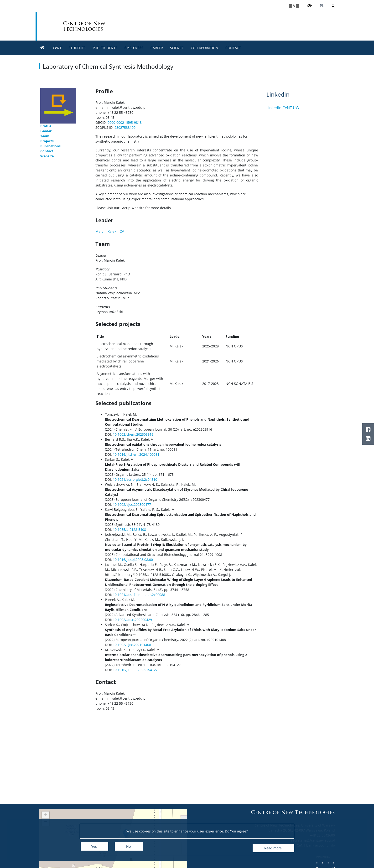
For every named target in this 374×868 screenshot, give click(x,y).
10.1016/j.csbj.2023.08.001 (134, 560)
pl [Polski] (322, 6)
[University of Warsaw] (73, 26)
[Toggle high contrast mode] (309, 6)
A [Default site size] (294, 6)
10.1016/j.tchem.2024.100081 (136, 454)
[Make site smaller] (297, 6)
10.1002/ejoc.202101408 (131, 645)
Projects (47, 141)
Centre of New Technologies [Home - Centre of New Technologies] (142, 26)
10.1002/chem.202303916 (133, 434)
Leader (46, 131)
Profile (46, 126)
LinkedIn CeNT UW (286, 108)
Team (45, 136)
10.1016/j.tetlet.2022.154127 (135, 670)
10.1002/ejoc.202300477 (132, 504)
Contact (47, 151)
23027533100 (125, 127)
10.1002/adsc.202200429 (132, 620)
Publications (50, 146)
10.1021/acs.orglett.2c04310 (135, 479)
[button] (46, 815)
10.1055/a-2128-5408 (129, 530)
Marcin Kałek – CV (110, 231)
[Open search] (331, 6)
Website (47, 156)
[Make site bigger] (291, 6)
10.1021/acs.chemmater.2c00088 (139, 595)
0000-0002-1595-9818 (125, 122)
